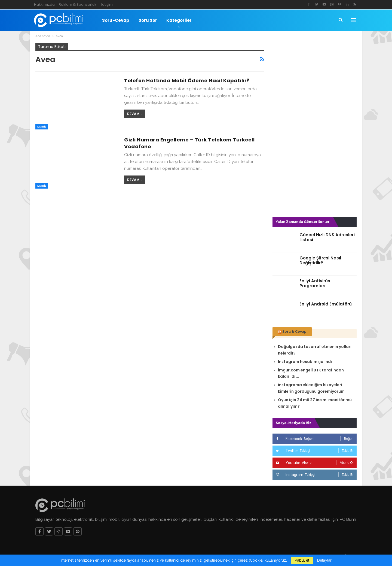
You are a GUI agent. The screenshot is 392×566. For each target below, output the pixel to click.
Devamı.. (135, 114)
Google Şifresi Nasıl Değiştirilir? (320, 260)
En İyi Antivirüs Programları (315, 283)
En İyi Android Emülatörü (326, 304)
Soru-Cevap (116, 20)
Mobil (42, 127)
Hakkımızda (44, 4)
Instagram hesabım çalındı (305, 362)
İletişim (107, 4)
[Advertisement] (315, 125)
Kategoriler (179, 20)
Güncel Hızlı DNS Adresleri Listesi (327, 237)
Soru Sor (148, 20)
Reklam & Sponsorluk (78, 4)
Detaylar (324, 560)
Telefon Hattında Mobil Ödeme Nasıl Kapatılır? (187, 81)
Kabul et (302, 560)
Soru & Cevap (294, 332)
